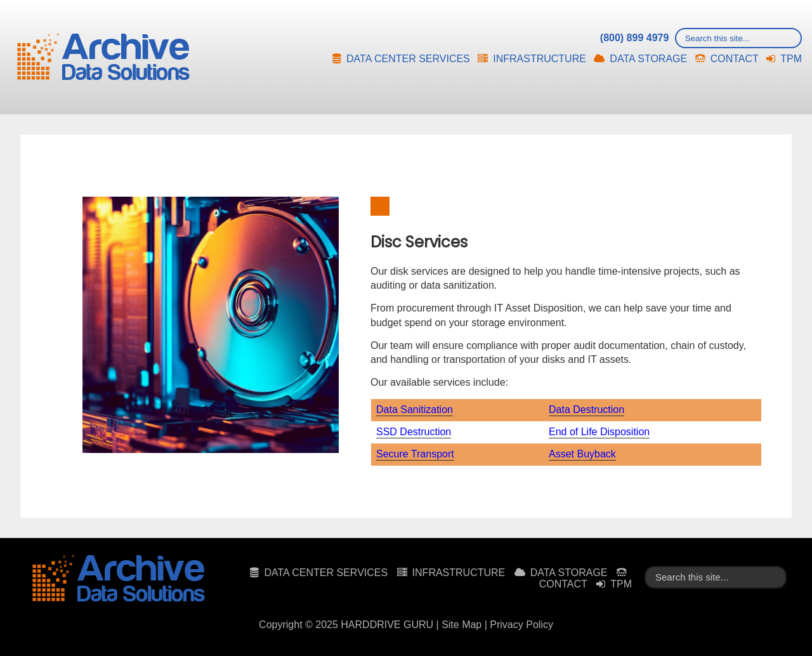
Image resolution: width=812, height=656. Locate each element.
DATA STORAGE (648, 59)
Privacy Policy (521, 625)
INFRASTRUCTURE (540, 59)
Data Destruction (586, 410)
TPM (791, 59)
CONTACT (735, 59)
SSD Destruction (414, 432)
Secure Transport (415, 454)
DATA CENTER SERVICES (408, 59)
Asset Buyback (582, 454)
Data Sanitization (415, 410)
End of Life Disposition (599, 432)
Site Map (462, 625)
